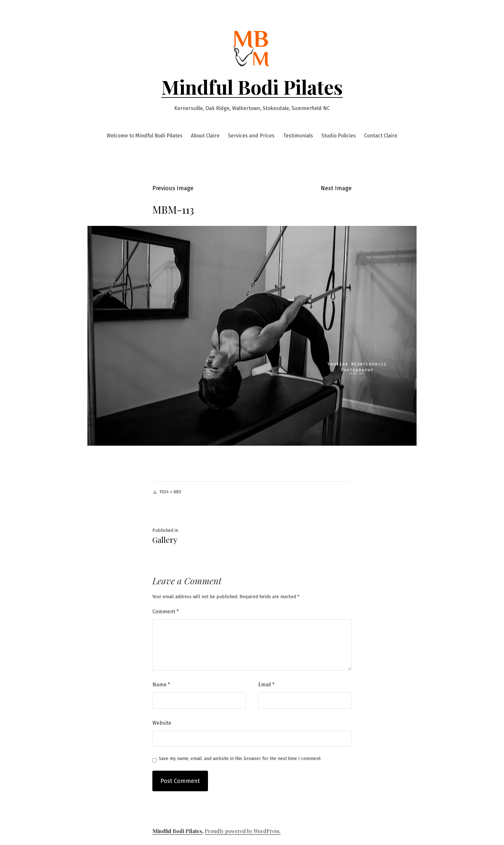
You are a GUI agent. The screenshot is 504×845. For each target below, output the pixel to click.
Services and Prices (251, 136)
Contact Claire (381, 136)
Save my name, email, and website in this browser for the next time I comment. (240, 759)
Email (266, 685)
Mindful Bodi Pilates (252, 87)
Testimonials (298, 136)
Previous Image (173, 188)
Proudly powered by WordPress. (243, 831)
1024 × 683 (170, 492)
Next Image (336, 188)
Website (162, 723)
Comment (166, 612)
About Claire (205, 136)
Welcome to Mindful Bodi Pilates (145, 136)
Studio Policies (339, 136)
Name (161, 685)
